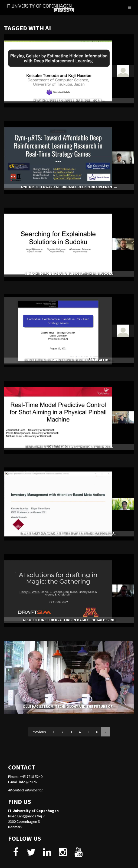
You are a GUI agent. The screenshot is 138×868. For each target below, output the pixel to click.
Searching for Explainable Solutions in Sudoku (69, 273)
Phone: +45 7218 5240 (25, 777)
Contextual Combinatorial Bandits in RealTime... (69, 360)
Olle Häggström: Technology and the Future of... (69, 707)
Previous (39, 732)
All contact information (26, 790)
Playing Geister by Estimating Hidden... (69, 100)
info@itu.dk (28, 782)
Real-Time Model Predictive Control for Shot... (69, 447)
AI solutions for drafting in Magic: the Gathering (69, 620)
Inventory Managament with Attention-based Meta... (69, 533)
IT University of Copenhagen (33, 811)
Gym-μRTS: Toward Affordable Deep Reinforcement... (69, 187)
